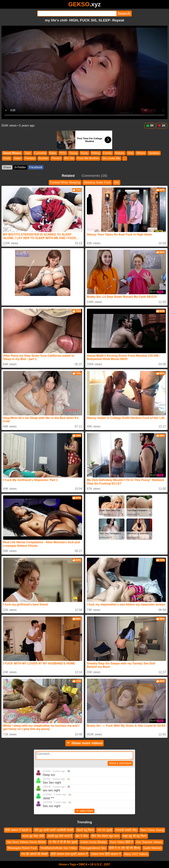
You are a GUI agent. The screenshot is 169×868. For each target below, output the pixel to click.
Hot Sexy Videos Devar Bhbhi (26, 842)
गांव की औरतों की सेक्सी (34, 854)
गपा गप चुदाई (105, 830)
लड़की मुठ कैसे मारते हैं (60, 836)
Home (63, 864)
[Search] (77, 13)
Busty (84, 153)
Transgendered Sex (93, 848)
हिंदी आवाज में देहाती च (18, 830)
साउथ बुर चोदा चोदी (33, 836)
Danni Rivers (12, 153)
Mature (120, 153)
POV (63, 153)
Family (107, 153)
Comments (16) (95, 176)
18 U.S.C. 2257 (100, 864)
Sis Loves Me (111, 158)
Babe (53, 153)
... (125, 158)
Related (68, 176)
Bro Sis (69, 158)
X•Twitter (20, 167)
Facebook (36, 167)
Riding (96, 153)
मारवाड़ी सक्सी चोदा (126, 830)
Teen (28, 153)
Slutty (7, 158)
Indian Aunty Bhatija (93, 842)
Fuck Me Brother (88, 158)
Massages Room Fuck (22, 848)
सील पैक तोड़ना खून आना (105, 836)
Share (7, 167)
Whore (141, 153)
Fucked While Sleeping (65, 182)
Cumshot (40, 153)
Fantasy (30, 158)
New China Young (152, 830)
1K (162, 126)
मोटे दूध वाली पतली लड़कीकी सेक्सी (54, 830)
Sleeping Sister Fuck (97, 182)
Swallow (154, 153)
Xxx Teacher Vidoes (149, 842)
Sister (18, 158)
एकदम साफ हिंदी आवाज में (106, 854)
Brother (43, 158)
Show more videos (85, 743)
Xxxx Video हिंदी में (121, 842)
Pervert (56, 158)
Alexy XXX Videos (136, 854)
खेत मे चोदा (82, 836)
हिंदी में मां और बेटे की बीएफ (125, 848)
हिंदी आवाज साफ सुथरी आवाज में (69, 854)
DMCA (83, 864)
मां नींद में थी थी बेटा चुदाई (63, 842)
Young (73, 153)
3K (150, 126)
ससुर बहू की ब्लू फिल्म (135, 836)
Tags (73, 864)
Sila (117, 182)
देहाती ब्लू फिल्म (85, 830)
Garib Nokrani (152, 848)
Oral (130, 153)
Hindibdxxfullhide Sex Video (58, 848)
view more (84, 811)
